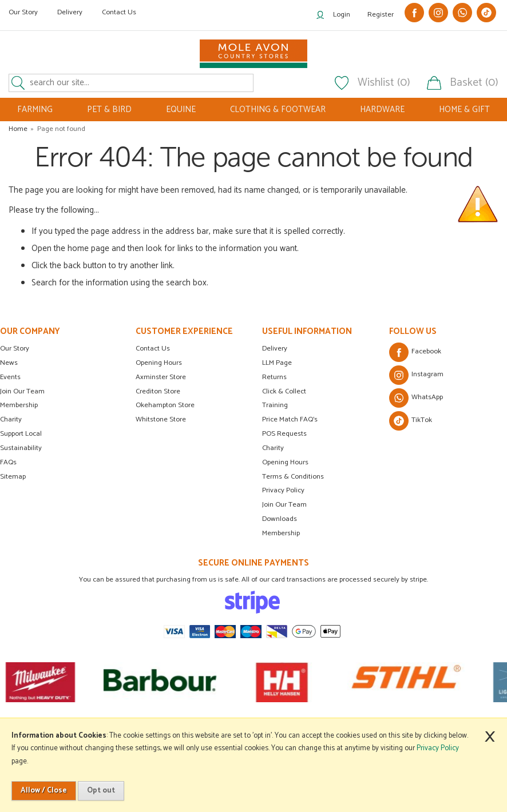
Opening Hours (159, 363)
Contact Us (119, 12)
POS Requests (284, 434)
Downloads (280, 519)
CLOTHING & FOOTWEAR (278, 110)
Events (10, 377)
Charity (11, 419)
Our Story (23, 12)
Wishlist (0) (384, 83)
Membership (19, 405)
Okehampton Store (165, 405)
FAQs (8, 462)
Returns (274, 377)
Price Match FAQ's (290, 419)
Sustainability (21, 448)
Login (342, 15)
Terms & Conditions (293, 477)
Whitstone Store (161, 419)
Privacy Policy (283, 490)
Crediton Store (158, 391)
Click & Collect (284, 391)
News (9, 363)
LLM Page (277, 363)
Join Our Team (22, 391)
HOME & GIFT (464, 110)
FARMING (35, 110)
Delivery (70, 12)
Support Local (21, 434)
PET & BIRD (109, 110)
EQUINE (181, 110)
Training (275, 405)
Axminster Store (161, 377)
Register (381, 15)
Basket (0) (474, 83)
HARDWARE (382, 110)
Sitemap (13, 477)
